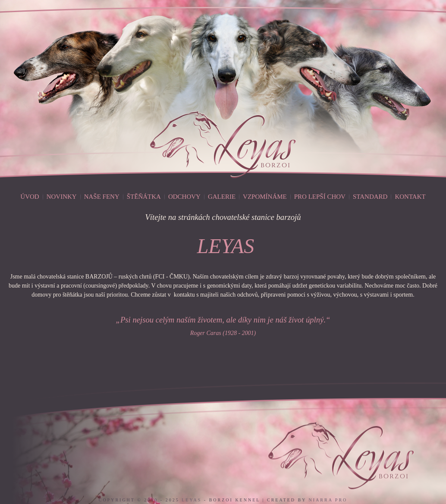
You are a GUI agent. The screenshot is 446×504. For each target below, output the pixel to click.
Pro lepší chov (320, 197)
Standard (370, 197)
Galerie (222, 197)
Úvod (30, 197)
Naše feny (102, 197)
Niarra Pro (328, 500)
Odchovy (184, 197)
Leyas (192, 500)
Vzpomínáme (265, 197)
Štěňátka (144, 197)
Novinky (62, 197)
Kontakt (410, 197)
